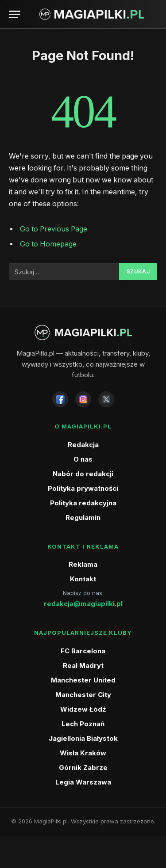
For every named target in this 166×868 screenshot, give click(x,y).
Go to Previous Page (54, 229)
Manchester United (83, 680)
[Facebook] (60, 399)
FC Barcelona (83, 651)
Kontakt (83, 579)
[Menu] (15, 14)
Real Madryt (83, 665)
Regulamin (83, 517)
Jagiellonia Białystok (83, 738)
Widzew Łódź (83, 709)
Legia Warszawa (83, 782)
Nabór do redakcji (83, 474)
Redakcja (83, 445)
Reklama (83, 564)
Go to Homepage (48, 244)
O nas (83, 459)
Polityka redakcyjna (83, 503)
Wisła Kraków (83, 753)
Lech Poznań (83, 724)
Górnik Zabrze (83, 768)
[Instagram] (83, 399)
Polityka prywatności (83, 488)
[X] (106, 399)
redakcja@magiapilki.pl (83, 604)
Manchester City (83, 695)
